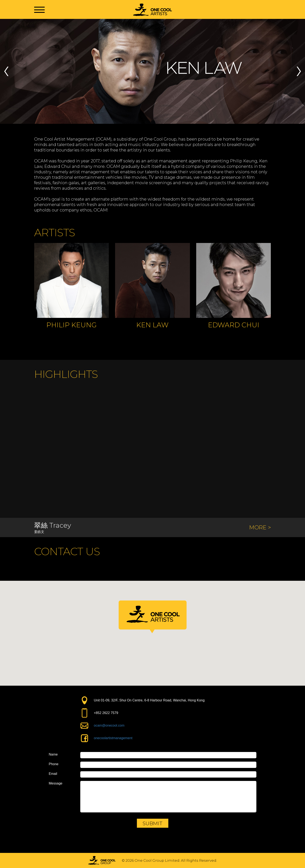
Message (56, 783)
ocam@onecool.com (109, 725)
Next (299, 71)
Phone (54, 764)
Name (53, 754)
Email (53, 774)
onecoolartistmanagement (113, 738)
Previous (6, 71)
